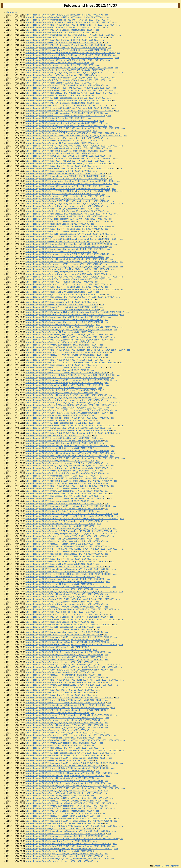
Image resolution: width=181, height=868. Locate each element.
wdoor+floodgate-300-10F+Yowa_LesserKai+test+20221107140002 (57, 370)
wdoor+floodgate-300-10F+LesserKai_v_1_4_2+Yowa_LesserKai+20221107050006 (64, 682)
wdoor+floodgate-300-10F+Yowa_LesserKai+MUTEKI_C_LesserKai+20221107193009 (65, 173)
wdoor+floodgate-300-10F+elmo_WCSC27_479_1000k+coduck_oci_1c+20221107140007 (67, 378)
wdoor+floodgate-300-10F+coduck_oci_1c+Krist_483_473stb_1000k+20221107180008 (66, 247)
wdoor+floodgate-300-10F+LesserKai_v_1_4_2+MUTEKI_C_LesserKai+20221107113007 (67, 468)
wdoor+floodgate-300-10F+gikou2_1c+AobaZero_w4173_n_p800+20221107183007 (65, 211)
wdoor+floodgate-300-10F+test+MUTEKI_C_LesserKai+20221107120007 (60, 448)
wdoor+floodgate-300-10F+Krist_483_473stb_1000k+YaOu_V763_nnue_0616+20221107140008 (70, 375)
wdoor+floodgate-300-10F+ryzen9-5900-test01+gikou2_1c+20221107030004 (62, 743)
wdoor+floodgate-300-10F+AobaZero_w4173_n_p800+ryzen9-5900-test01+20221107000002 (69, 849)
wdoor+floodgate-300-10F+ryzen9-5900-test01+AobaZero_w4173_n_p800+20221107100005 (69, 514)
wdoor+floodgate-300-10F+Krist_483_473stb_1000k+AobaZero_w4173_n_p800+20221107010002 (71, 826)
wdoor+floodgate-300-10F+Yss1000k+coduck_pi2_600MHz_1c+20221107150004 (64, 347)
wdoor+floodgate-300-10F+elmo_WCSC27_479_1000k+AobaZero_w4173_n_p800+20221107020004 (72, 788)
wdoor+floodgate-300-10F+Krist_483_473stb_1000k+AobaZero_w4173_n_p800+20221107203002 (71, 146)
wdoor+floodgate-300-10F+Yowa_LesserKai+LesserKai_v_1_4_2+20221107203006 (64, 138)
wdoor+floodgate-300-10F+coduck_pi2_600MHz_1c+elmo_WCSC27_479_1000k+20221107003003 (72, 839)
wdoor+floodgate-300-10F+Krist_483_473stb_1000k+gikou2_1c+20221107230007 (64, 42)
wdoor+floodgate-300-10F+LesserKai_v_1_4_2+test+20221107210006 (58, 131)
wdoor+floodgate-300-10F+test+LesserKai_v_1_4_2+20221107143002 (58, 365)
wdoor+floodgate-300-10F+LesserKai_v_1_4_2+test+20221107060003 (58, 650)
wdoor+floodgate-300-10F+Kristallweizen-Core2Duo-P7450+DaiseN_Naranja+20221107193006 (70, 181)
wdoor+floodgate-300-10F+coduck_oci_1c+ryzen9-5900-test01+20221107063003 (64, 634)
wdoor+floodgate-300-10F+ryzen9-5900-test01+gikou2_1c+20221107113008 (62, 471)
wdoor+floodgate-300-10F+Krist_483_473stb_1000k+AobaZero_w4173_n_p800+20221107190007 (71, 204)
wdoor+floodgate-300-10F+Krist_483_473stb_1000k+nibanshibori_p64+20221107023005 (67, 768)
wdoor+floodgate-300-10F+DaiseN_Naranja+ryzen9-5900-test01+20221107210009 (64, 113)
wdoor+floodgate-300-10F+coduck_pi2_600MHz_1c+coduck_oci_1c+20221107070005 (66, 614)
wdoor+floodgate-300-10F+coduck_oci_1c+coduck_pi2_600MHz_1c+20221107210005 (66, 126)
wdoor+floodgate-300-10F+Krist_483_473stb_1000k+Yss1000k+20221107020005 (64, 791)
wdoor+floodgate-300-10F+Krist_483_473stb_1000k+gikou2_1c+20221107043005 (64, 700)
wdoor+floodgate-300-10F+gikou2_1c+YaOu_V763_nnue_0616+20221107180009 (64, 236)
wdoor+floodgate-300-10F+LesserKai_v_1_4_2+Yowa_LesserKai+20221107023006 (64, 765)
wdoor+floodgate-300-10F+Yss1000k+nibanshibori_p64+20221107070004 (60, 612)
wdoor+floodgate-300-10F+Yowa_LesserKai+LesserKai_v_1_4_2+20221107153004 (64, 322)
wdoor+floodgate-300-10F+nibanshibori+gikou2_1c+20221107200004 (58, 153)
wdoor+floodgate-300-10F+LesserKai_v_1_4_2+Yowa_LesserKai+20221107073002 (64, 604)
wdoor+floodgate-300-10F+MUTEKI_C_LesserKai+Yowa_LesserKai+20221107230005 (65, 45)
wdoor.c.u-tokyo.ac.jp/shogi (167, 866)
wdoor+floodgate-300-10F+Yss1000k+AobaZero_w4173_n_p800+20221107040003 (64, 718)
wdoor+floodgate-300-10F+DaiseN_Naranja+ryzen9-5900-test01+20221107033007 (64, 725)
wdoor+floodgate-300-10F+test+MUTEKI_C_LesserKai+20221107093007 (60, 539)
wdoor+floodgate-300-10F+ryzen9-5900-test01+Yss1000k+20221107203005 (61, 141)
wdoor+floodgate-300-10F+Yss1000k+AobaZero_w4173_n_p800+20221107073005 (64, 597)
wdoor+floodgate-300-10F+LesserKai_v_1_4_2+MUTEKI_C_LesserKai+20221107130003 (67, 413)
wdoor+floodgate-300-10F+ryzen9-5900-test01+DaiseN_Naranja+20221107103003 (64, 491)
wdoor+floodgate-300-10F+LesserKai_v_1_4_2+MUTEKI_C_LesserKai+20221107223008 (67, 50)
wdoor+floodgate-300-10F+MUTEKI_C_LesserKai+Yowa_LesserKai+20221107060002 (65, 652)
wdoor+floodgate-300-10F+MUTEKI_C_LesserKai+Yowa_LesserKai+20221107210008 (65, 116)
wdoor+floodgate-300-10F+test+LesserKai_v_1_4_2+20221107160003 (58, 302)
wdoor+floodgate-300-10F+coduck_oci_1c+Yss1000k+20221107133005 (59, 393)
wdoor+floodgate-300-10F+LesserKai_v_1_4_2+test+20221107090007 (58, 559)
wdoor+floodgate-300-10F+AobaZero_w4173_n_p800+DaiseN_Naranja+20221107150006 (67, 337)
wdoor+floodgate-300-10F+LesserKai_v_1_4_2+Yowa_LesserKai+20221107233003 (64, 15)
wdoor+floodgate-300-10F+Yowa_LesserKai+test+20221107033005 (57, 730)
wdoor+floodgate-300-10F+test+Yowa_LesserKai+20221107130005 (57, 415)
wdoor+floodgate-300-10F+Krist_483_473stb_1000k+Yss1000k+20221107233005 (64, 27)
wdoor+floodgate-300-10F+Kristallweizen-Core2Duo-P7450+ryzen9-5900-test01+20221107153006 (72, 327)
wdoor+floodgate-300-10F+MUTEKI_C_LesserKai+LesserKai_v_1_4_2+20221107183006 (67, 221)
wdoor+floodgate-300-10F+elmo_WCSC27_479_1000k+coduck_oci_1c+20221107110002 (67, 486)
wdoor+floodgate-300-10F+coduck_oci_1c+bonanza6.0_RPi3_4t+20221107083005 (64, 571)
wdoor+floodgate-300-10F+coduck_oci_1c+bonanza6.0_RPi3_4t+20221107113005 (64, 463)
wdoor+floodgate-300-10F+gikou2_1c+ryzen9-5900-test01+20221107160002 (62, 307)
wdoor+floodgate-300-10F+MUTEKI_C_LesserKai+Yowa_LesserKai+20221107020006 (65, 783)
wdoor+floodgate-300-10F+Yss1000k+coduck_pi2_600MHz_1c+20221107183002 (64, 216)
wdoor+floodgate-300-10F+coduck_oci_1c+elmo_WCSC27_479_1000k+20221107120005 (67, 451)
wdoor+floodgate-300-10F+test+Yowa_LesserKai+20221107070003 (57, 622)
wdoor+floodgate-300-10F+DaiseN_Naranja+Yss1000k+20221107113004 (60, 461)
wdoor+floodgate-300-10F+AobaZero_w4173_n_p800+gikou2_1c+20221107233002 (65, 17)
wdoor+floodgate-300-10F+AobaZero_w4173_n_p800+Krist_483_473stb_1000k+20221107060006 (71, 645)
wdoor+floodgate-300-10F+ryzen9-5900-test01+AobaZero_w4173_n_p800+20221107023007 (69, 773)
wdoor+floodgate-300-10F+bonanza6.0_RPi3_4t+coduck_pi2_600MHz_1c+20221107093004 (69, 531)
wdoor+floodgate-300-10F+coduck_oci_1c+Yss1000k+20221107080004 (59, 589)
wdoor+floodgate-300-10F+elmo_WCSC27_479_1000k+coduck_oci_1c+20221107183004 (67, 226)
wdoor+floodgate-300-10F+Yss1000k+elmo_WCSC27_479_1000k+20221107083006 (65, 566)
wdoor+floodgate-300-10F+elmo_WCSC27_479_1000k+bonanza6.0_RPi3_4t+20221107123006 (70, 433)
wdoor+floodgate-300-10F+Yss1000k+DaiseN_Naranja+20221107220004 (60, 75)
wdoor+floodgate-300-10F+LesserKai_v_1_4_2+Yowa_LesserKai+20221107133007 (64, 400)
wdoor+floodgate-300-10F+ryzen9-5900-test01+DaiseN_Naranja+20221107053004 (64, 660)
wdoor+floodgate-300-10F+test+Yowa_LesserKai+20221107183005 (57, 224)
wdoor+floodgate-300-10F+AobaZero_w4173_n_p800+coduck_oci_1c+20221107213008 (67, 90)
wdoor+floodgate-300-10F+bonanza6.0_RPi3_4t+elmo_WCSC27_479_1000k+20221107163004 (70, 297)
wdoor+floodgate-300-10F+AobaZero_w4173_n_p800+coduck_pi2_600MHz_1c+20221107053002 (71, 667)
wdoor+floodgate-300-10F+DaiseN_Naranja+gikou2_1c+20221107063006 (60, 627)
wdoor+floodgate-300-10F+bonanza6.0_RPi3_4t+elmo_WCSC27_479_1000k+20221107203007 (70, 133)
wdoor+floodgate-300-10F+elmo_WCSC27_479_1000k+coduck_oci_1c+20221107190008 (67, 201)
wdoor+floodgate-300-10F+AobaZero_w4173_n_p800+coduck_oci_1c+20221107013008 (67, 798)
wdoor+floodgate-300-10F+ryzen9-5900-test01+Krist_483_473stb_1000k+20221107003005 (68, 844)
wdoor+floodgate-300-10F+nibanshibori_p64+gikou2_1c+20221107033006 (61, 738)
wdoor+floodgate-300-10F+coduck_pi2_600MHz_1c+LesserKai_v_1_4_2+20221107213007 (68, 105)
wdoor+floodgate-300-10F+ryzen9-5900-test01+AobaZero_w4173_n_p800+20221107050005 (69, 685)
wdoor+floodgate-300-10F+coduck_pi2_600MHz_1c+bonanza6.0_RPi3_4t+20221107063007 (69, 637)
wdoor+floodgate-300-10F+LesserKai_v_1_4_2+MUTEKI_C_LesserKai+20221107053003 (67, 670)
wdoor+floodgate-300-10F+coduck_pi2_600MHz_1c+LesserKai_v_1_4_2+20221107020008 (68, 786)
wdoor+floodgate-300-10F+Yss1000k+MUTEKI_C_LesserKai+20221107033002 (62, 733)
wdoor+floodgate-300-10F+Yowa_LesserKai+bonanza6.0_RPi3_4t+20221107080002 (65, 579)
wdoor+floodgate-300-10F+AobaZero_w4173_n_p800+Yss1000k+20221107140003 (64, 385)
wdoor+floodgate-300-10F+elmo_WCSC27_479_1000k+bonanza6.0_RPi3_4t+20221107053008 (70, 665)
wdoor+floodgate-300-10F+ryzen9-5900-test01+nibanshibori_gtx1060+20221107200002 (67, 163)
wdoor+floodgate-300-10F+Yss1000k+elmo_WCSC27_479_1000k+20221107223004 (65, 60)
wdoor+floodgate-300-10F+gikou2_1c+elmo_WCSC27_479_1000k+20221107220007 (65, 70)
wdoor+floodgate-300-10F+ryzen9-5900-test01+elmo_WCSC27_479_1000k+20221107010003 (69, 818)
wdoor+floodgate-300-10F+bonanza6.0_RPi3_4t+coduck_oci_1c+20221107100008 (64, 521)
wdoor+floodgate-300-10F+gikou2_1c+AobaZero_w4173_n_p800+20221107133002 (65, 390)
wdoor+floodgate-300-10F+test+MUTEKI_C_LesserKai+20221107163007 (60, 292)
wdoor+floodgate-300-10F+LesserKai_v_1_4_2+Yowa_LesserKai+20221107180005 (64, 229)
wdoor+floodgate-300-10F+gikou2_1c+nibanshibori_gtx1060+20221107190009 (63, 194)
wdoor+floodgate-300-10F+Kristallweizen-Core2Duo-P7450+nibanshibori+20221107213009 (68, 100)
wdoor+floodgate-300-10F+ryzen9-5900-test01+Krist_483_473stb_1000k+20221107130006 (68, 405)
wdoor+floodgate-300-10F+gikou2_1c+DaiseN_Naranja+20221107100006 (60, 511)
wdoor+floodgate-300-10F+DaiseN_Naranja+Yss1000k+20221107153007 (60, 325)
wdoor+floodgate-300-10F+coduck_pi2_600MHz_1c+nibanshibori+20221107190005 (65, 196)
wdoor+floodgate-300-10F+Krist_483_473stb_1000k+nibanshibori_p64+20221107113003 (67, 466)
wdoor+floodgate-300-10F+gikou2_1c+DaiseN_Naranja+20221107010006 (60, 816)
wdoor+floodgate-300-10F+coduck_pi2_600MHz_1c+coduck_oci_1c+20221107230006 (66, 37)
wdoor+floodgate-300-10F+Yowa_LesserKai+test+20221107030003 (57, 745)
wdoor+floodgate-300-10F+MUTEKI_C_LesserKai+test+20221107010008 (60, 811)
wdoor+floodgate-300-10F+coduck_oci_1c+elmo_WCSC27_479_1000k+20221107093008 (67, 536)
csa (107, 15)
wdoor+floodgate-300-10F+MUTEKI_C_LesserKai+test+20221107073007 (60, 602)
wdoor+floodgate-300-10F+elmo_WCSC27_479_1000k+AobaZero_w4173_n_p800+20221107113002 (72, 458)
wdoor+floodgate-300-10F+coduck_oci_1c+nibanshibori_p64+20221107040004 (63, 720)
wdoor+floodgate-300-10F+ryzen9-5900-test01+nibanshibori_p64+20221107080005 (65, 582)
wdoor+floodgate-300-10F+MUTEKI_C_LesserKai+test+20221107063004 (60, 629)
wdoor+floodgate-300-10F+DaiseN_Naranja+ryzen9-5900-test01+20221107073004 (64, 594)
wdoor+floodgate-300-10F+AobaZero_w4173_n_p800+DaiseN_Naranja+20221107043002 (67, 708)
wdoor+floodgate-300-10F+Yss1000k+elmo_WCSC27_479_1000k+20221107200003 (65, 161)
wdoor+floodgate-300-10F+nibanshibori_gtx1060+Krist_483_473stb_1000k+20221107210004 (69, 110)
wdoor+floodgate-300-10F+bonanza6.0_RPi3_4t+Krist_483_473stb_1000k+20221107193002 (69, 184)
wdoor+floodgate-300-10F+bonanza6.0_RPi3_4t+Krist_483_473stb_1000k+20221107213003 (69, 93)
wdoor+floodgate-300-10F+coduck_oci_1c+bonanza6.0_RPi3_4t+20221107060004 (64, 655)
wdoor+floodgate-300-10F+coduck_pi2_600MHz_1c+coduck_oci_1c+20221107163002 (66, 284)
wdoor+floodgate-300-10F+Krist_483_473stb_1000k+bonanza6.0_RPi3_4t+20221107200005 (69, 158)
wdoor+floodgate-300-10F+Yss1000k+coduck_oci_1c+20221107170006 (59, 282)
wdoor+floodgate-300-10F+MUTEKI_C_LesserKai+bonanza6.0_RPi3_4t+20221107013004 (67, 808)
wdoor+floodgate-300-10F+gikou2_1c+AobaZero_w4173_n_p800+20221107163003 (65, 294)
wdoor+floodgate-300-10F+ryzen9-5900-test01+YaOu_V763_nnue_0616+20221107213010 (68, 108)
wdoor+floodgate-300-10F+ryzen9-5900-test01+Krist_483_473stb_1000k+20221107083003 (68, 574)
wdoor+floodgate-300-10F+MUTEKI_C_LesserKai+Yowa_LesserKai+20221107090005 (65, 551)
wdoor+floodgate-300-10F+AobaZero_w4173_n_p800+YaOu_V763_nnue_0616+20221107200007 (71, 168)
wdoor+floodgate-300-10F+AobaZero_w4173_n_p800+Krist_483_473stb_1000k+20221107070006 (71, 619)
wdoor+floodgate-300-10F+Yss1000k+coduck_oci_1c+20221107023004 (59, 760)
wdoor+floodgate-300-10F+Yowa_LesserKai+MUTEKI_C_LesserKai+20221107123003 (65, 428)
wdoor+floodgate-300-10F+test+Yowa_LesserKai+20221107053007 (57, 672)
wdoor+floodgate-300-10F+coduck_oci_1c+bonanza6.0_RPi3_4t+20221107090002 (64, 554)
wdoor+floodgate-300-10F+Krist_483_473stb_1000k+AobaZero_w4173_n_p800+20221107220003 (71, 73)
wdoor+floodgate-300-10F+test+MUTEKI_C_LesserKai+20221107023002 (60, 771)
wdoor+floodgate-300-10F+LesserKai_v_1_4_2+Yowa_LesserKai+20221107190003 (64, 206)
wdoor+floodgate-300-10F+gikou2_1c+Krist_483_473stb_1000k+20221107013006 (64, 801)
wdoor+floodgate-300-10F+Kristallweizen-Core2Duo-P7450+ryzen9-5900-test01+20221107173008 (72, 262)
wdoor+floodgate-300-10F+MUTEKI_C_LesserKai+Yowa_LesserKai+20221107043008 (65, 702)
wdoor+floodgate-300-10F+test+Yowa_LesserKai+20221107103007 (57, 501)
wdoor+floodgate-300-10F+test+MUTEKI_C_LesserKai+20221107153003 (60, 332)
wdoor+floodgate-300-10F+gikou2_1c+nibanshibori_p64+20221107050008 (61, 675)
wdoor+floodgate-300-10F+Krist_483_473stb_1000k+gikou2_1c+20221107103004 (64, 503)
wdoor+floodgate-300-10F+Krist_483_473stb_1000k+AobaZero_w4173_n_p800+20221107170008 (71, 277)
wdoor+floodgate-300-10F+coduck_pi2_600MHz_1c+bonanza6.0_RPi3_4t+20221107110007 (69, 481)
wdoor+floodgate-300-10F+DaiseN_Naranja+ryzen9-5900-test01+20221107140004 (64, 383)
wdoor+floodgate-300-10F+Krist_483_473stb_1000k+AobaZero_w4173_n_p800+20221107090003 (71, 549)
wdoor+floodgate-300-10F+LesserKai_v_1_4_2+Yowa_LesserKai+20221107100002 (64, 509)
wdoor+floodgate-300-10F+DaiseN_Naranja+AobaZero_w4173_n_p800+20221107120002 (67, 453)
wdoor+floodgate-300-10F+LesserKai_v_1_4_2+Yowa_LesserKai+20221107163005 (64, 287)
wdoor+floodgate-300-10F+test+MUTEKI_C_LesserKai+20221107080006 (60, 584)
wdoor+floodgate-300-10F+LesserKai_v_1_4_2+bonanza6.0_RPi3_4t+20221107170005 (66, 274)
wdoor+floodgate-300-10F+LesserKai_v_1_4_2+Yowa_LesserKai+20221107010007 (64, 823)
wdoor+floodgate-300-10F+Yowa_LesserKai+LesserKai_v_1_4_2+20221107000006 (64, 856)
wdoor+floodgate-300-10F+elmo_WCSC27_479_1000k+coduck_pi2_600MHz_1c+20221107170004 (72, 267)
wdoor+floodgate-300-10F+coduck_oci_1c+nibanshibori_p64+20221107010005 (63, 813)
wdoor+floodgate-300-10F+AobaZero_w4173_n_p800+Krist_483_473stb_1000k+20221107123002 (71, 425)
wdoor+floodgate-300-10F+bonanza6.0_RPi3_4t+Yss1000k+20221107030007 (62, 748)
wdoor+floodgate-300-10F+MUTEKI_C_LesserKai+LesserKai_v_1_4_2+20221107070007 (67, 617)
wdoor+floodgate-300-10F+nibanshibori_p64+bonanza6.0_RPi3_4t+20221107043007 (65, 705)
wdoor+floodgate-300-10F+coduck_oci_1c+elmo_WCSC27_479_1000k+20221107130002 (67, 418)
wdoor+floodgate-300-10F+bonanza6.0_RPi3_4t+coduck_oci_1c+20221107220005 (64, 85)
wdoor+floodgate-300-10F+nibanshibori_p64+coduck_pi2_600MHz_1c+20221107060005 (67, 642)
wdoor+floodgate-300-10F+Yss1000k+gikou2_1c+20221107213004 (57, 95)
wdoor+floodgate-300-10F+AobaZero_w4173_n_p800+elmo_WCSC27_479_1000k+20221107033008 (72, 740)
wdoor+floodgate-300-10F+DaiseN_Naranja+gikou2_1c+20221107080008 (60, 577)
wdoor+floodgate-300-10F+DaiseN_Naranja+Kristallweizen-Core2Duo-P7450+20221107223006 (70, 53)
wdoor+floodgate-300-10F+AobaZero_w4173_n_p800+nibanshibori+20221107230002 (66, 47)
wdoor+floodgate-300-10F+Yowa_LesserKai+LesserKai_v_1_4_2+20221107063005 (64, 632)
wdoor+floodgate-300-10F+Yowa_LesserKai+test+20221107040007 (57, 713)
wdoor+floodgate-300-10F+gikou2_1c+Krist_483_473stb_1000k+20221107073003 (64, 607)
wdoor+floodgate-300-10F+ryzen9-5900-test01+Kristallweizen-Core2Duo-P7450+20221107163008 (72, 289)
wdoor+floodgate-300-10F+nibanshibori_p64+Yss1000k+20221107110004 (60, 476)
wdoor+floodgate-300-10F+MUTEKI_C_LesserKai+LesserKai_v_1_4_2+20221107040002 (67, 710)
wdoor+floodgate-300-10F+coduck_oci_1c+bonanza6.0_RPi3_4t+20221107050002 (64, 677)
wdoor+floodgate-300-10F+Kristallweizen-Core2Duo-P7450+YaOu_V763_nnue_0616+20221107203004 (74, 136)
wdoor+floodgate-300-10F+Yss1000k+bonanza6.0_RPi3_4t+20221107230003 (62, 40)
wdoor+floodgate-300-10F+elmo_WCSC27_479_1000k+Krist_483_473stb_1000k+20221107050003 (72, 680)
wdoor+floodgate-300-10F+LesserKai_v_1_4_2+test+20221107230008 (58, 32)
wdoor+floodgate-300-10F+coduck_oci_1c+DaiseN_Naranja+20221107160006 (62, 309)
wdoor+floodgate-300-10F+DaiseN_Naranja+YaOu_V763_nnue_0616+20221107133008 (66, 395)
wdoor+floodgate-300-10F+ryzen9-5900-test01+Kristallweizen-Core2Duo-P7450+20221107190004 (72, 191)
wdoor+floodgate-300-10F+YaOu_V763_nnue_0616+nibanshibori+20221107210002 (65, 123)
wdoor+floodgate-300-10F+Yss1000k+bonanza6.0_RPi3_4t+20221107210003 (62, 121)
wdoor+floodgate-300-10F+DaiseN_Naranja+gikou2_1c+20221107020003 (60, 778)
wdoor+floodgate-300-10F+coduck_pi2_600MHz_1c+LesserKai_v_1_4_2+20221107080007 (68, 587)
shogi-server (12, 12)
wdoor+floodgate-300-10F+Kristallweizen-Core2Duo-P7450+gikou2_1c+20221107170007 (67, 269)
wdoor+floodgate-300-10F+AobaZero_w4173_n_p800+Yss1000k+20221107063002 (64, 640)
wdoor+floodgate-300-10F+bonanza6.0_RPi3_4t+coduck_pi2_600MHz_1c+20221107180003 (69, 244)
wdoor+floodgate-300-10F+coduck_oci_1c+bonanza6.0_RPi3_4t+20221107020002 (64, 781)
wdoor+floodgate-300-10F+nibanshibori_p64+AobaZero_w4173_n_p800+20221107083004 (68, 569)
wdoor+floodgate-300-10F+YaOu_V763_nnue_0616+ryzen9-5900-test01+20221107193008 (68, 189)
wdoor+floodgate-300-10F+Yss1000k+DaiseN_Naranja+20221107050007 (60, 690)
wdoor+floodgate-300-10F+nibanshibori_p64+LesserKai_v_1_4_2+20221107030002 (65, 755)
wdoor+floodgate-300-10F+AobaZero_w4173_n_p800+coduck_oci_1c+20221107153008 (67, 335)
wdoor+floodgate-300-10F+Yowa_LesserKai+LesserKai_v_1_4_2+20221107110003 (64, 483)
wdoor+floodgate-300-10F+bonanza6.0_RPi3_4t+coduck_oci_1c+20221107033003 (64, 728)
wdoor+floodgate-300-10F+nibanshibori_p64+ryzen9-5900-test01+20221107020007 (65, 776)
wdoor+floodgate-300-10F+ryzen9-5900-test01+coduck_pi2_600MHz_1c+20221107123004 (68, 430)
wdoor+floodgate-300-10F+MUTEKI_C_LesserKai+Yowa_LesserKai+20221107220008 (65, 80)
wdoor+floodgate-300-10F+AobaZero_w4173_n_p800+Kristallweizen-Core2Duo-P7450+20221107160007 (75, 312)
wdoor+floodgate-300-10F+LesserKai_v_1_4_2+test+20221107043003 (58, 695)
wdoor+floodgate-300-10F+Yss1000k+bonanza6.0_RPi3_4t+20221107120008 (62, 443)
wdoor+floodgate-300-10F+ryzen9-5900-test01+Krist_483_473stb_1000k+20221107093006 (68, 529)
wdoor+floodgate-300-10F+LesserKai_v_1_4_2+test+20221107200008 (58, 166)
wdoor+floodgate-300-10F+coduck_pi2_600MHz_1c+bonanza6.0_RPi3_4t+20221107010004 (69, 821)
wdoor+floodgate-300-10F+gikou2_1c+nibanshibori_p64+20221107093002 (61, 526)
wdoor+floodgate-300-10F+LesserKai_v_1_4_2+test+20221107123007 (58, 435)
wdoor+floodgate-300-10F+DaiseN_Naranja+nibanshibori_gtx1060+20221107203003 (65, 148)
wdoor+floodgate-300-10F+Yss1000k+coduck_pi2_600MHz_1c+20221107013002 (64, 793)
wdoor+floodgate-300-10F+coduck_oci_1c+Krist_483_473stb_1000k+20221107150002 (66, 352)
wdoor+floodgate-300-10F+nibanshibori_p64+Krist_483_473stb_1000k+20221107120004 (67, 446)
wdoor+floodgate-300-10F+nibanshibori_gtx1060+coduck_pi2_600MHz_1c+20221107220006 (69, 68)
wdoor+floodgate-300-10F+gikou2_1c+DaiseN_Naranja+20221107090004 (60, 544)
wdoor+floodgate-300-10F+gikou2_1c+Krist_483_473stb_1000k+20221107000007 (64, 854)
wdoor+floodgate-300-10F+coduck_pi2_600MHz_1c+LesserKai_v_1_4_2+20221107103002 (68, 506)
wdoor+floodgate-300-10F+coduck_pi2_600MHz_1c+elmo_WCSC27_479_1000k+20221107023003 (72, 763)
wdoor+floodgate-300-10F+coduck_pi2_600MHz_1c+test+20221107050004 (61, 687)
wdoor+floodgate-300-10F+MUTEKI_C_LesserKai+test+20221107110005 (60, 488)
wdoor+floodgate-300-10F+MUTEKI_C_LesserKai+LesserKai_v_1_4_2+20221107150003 (67, 340)
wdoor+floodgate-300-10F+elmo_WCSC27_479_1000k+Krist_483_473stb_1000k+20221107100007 (72, 519)
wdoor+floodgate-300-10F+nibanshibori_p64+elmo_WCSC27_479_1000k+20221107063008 (68, 624)
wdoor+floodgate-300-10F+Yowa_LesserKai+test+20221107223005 (57, 63)
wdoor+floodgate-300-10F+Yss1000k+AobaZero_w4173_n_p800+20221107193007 (64, 186)
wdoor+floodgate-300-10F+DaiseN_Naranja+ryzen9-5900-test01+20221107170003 (64, 272)
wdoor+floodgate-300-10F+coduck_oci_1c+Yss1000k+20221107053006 (59, 662)
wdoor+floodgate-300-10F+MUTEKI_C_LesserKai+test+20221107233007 (60, 30)
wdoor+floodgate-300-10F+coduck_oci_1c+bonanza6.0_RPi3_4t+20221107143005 (64, 357)
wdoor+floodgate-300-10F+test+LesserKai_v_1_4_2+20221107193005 (58, 171)
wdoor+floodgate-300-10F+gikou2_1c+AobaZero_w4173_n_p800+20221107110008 (65, 473)
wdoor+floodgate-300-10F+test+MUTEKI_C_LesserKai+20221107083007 (60, 564)
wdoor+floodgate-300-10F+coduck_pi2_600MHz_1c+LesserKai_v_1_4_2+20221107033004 (68, 735)
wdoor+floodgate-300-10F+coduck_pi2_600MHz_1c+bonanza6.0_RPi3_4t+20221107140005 (69, 380)
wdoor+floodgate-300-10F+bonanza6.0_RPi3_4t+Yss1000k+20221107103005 (62, 496)
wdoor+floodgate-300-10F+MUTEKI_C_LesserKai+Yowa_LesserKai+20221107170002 (65, 279)
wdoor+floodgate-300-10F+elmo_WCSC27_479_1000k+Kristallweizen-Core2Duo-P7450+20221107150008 (75, 350)
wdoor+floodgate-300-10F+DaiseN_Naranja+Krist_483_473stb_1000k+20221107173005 (67, 259)
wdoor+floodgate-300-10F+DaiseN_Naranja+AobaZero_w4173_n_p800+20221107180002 (67, 234)
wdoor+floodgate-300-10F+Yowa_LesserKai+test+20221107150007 (57, 342)
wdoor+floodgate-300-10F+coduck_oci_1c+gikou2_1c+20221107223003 (59, 65)
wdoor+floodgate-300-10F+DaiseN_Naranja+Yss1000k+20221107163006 (60, 299)
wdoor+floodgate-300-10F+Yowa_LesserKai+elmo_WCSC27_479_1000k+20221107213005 (68, 88)
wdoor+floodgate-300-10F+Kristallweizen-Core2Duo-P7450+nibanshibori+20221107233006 (68, 22)
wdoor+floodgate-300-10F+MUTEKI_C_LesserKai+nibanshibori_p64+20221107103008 (66, 498)
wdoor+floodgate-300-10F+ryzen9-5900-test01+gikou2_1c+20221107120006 (62, 438)
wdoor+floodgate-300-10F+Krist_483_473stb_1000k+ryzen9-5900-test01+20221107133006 (68, 398)
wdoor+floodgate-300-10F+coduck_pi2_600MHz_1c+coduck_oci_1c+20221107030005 (66, 758)
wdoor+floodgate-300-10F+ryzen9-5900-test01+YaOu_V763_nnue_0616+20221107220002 (68, 78)
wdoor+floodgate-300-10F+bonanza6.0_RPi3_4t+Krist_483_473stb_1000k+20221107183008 (69, 214)
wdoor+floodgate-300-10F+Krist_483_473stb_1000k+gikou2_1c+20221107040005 (64, 723)
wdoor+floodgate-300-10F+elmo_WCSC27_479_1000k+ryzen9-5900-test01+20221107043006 (69, 697)
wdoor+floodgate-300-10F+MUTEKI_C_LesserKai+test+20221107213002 (60, 103)
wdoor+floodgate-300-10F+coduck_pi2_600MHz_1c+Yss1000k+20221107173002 (64, 264)
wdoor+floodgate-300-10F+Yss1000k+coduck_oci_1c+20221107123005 (59, 420)
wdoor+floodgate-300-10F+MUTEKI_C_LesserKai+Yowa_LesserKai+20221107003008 (65, 833)
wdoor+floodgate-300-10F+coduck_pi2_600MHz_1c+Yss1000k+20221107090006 (64, 556)
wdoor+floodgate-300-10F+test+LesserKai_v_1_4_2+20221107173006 (58, 252)
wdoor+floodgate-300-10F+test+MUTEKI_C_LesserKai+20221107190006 (60, 209)
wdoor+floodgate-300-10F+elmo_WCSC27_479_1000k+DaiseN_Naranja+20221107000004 (68, 846)
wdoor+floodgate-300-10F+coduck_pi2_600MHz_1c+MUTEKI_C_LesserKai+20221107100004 (69, 516)
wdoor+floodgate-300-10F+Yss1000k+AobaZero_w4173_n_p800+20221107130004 (64, 408)
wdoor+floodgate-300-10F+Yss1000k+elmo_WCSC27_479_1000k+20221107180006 (65, 241)
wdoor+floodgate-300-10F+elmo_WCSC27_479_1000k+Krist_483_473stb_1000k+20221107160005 (72, 315)
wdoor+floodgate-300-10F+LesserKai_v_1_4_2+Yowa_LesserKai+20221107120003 (64, 440)
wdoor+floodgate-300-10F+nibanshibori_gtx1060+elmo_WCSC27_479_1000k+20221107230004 (70, 35)
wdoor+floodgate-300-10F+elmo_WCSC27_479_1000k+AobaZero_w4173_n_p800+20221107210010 (72, 128)
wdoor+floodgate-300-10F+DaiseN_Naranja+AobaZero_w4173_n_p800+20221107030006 (67, 753)
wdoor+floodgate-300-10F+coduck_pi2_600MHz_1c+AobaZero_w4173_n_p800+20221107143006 (71, 362)
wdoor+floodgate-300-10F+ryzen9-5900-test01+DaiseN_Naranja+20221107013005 (64, 806)
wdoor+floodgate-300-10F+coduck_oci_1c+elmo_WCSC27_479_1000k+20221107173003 (67, 254)
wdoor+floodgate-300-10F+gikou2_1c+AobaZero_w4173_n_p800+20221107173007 (65, 257)
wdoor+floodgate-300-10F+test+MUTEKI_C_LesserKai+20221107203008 (60, 143)
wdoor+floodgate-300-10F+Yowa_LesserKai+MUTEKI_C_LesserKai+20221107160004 (65, 317)
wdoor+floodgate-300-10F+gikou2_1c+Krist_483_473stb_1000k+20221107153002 (64, 320)
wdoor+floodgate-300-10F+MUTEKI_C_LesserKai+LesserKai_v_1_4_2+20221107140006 (67, 372)
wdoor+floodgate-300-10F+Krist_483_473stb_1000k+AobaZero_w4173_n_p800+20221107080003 (71, 592)
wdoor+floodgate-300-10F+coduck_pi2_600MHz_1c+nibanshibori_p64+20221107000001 (67, 859)
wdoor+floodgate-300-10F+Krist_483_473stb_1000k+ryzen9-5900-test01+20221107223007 (68, 55)
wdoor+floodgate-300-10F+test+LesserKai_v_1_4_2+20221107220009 (58, 83)
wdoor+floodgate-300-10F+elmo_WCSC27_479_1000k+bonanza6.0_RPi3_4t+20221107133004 (70, 403)
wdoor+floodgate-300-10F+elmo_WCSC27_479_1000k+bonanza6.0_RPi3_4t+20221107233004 (70, 25)
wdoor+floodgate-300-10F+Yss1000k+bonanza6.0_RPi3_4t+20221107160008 (62, 304)
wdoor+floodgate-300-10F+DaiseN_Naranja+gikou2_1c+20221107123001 (60, 423)
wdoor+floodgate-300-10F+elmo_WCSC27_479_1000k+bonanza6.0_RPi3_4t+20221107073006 (70, 599)
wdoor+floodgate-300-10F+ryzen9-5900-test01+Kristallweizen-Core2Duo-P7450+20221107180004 (72, 239)
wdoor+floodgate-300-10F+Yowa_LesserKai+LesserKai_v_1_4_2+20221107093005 (64, 541)
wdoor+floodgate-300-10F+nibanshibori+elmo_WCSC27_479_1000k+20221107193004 (66, 176)
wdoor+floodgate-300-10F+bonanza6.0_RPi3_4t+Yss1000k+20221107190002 (62, 199)
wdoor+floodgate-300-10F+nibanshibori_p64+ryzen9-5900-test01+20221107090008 (65, 546)
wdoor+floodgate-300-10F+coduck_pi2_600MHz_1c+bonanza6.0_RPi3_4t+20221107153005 (69, 330)
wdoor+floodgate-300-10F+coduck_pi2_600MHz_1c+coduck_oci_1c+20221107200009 (66, 151)
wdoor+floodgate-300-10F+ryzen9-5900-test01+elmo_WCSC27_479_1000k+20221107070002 (69, 609)
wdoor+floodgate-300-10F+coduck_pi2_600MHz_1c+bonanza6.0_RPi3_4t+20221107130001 (69, 410)
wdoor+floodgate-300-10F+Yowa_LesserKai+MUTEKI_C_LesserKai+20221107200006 (65, 156)
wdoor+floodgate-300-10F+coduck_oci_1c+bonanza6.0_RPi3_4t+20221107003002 (64, 836)
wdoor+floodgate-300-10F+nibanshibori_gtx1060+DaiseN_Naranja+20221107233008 (65, 20)
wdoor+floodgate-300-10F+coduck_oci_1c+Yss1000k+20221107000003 (59, 861)
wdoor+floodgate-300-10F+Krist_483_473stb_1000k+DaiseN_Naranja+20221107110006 (67, 478)
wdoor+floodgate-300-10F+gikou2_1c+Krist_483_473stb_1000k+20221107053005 (64, 657)
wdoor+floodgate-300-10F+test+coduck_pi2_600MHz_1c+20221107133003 (61, 388)
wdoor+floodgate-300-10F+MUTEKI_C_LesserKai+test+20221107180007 (60, 231)
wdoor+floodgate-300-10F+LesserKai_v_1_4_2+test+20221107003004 (58, 841)
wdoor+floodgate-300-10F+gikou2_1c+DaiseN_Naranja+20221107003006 (60, 828)
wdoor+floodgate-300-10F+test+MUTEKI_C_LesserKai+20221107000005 (60, 851)
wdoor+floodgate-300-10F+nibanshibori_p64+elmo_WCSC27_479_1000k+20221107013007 (68, 803)
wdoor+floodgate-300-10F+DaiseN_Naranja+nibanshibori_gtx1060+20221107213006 (65, 98)
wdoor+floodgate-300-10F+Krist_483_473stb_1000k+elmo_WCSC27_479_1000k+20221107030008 (72, 750)
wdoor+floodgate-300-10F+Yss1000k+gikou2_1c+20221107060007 (57, 647)
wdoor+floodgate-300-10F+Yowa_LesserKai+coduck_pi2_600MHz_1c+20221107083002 (67, 561)
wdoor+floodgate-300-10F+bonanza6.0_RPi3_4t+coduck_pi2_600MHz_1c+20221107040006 (69, 715)
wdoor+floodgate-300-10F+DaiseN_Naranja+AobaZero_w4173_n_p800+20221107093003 (67, 534)
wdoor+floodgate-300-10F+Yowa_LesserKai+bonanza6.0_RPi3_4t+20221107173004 (65, 249)
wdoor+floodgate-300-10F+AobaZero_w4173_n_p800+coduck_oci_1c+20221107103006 (67, 493)
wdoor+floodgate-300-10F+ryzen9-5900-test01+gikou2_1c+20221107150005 (62, 345)
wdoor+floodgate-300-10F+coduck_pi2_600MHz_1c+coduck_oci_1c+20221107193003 (66, 178)
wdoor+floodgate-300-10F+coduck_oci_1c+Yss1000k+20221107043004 (59, 692)
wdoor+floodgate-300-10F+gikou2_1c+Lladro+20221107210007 (55, 118)
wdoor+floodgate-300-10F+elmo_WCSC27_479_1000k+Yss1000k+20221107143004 (65, 360)
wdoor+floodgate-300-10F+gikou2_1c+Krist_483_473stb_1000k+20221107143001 (64, 355)
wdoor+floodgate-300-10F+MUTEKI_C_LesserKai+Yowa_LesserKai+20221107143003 (65, 367)
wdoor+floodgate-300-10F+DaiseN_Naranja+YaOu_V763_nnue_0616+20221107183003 (66, 219)
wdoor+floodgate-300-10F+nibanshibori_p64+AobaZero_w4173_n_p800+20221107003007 (68, 831)
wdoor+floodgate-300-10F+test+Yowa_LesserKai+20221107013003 (57, 796)
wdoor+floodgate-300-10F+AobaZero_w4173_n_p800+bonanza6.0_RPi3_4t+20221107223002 (69, 58)
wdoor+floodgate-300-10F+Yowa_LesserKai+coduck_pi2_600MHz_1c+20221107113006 (67, 456)
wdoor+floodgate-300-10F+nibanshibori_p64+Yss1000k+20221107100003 (60, 524)
